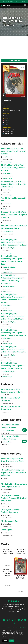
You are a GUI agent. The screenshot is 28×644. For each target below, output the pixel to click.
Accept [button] (11, 641)
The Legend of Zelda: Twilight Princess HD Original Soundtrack (14, 498)
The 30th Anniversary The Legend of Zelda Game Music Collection (14, 472)
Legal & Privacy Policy (24, 628)
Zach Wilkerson (8, 231)
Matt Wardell (7, 157)
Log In (17, 1)
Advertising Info (18, 627)
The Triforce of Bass (10, 521)
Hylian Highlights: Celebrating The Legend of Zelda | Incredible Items (13, 366)
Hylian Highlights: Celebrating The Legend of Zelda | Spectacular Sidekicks (14, 242)
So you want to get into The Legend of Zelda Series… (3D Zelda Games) (13, 184)
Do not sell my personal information (11, 638)
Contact (11, 1)
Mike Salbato (7, 173)
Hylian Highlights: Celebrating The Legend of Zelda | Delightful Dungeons (14, 333)
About (6, 1)
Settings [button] (5, 641)
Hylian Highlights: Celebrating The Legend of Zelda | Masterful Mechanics (14, 349)
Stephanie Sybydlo (9, 248)
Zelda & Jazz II (7, 530)
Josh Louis (6, 218)
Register (23, 1)
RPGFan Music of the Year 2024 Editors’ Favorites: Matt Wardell (13, 151)
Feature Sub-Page (7, 162)
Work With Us (13, 628)
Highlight (5, 209)
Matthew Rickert (8, 431)
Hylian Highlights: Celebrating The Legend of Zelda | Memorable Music (13, 316)
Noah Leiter (7, 190)
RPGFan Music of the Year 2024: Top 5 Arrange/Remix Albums (13, 168)
